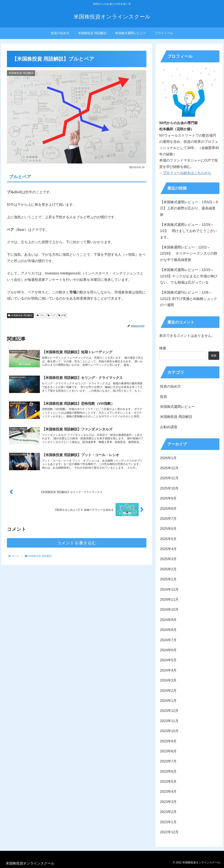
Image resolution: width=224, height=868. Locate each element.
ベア (51, 315)
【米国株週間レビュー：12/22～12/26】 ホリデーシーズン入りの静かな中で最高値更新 (189, 254)
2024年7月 (168, 640)
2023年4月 (168, 792)
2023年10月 (169, 731)
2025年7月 (168, 519)
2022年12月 (169, 832)
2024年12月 (169, 589)
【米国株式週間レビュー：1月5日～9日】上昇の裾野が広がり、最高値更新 (189, 208)
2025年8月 (168, 509)
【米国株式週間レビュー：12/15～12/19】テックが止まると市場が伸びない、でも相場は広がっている (189, 276)
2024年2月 (168, 691)
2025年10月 (169, 488)
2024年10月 (169, 610)
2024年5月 (168, 660)
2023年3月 (168, 802)
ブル (41, 315)
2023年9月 (168, 741)
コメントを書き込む (77, 543)
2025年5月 (168, 539)
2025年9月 (168, 498)
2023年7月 (168, 761)
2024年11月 (169, 600)
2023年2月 (168, 812)
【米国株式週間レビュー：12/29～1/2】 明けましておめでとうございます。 (188, 231)
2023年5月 (168, 782)
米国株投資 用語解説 (20, 315)
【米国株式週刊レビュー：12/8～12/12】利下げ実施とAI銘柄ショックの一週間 (189, 299)
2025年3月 (168, 559)
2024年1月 (168, 701)
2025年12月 (169, 468)
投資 (164, 397)
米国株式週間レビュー (177, 407)
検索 (163, 348)
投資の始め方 (170, 386)
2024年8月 (168, 630)
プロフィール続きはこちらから (187, 173)
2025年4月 (168, 549)
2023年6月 (168, 771)
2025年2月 (168, 569)
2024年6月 (168, 650)
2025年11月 (169, 478)
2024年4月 (168, 670)
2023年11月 (169, 721)
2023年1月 (168, 822)
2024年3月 (168, 680)
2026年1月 (168, 458)
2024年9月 (168, 620)
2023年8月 (168, 751)
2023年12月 (169, 711)
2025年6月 (168, 529)
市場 (62, 315)
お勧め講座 (169, 427)
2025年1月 (168, 579)
